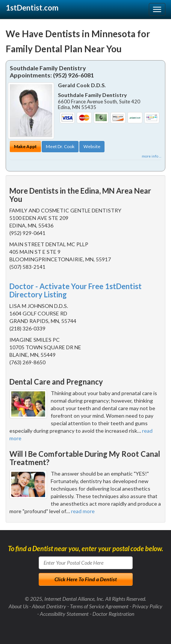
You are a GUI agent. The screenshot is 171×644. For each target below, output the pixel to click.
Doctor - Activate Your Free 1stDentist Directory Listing (76, 290)
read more (83, 511)
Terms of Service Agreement (99, 606)
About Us (18, 606)
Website (92, 146)
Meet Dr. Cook (60, 146)
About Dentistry (49, 606)
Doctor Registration (113, 614)
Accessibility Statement (64, 614)
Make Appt (25, 146)
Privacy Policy (147, 606)
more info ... (151, 156)
